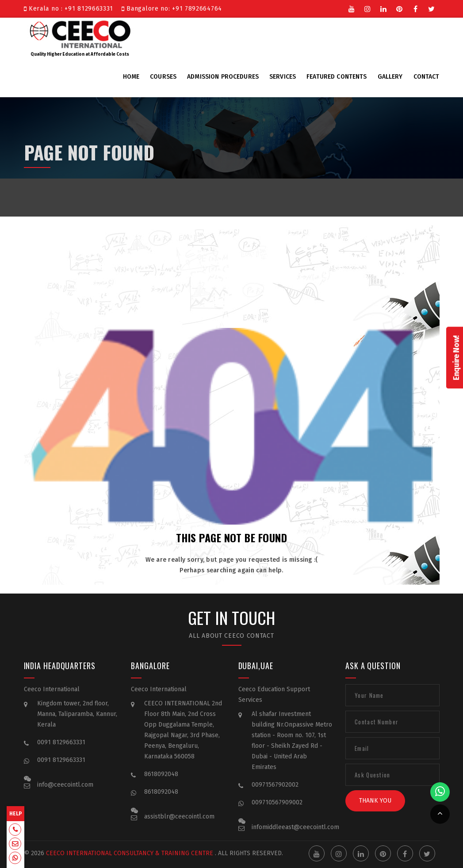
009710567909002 (277, 812)
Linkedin (384, 8)
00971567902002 (275, 794)
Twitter (432, 8)
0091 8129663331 (61, 752)
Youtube (352, 8)
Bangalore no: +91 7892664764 (172, 9)
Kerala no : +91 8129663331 (71, 9)
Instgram (368, 8)
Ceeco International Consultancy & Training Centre (117, 853)
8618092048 (161, 784)
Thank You (375, 810)
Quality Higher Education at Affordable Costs (80, 37)
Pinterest (400, 8)
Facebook (416, 8)
